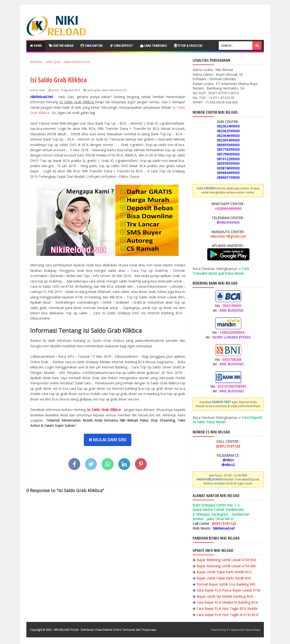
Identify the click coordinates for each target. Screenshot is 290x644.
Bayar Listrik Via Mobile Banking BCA (225, 596)
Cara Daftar (92, 45)
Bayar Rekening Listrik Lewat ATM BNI (226, 560)
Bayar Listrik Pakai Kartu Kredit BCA (224, 572)
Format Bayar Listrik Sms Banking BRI (226, 584)
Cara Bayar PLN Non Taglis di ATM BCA (227, 615)
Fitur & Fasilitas (188, 45)
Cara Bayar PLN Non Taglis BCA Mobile (227, 609)
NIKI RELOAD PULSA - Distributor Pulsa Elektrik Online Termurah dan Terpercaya (105, 630)
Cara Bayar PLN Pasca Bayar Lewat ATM (228, 590)
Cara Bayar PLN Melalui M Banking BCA (227, 602)
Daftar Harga (61, 45)
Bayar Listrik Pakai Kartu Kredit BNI (224, 578)
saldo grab (94, 90)
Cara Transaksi (154, 45)
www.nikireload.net (114, 90)
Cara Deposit (121, 45)
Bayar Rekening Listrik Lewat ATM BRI (226, 566)
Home (36, 45)
